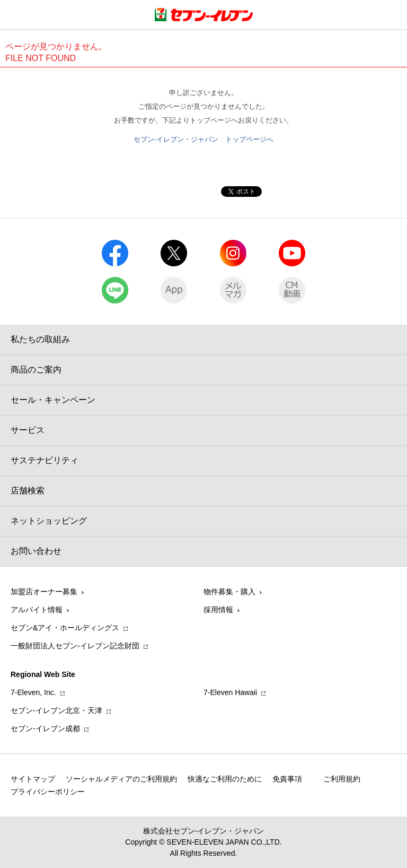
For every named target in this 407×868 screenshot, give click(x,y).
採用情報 (218, 610)
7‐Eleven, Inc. (33, 692)
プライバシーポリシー (48, 792)
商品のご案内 (36, 370)
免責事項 (287, 779)
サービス (28, 430)
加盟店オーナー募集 (44, 592)
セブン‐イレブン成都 (45, 728)
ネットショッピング (49, 521)
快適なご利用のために (225, 779)
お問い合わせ (36, 551)
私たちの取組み (40, 339)
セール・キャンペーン (53, 400)
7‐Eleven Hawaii (230, 692)
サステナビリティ (45, 460)
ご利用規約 (342, 779)
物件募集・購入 (229, 592)
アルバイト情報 (37, 610)
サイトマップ (33, 779)
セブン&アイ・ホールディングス (65, 628)
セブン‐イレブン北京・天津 (56, 710)
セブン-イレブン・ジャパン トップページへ (203, 139)
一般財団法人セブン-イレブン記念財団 (75, 646)
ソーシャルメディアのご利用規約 (121, 779)
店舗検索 (28, 491)
